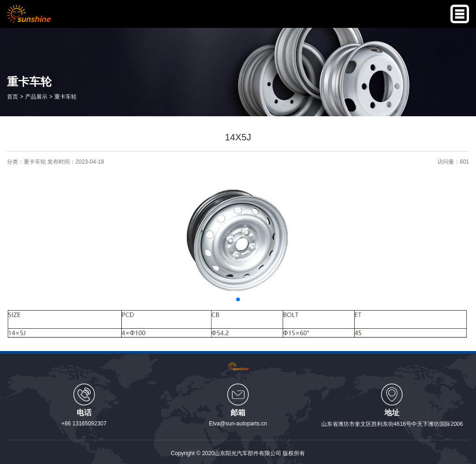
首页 (13, 96)
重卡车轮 (66, 96)
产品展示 (36, 96)
